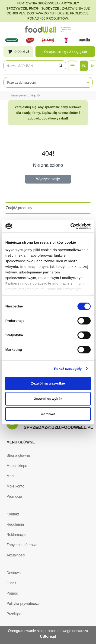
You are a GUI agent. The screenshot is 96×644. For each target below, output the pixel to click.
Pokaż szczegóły (68, 369)
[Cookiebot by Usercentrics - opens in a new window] (70, 226)
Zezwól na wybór (48, 399)
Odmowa (48, 414)
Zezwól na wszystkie (48, 383)
